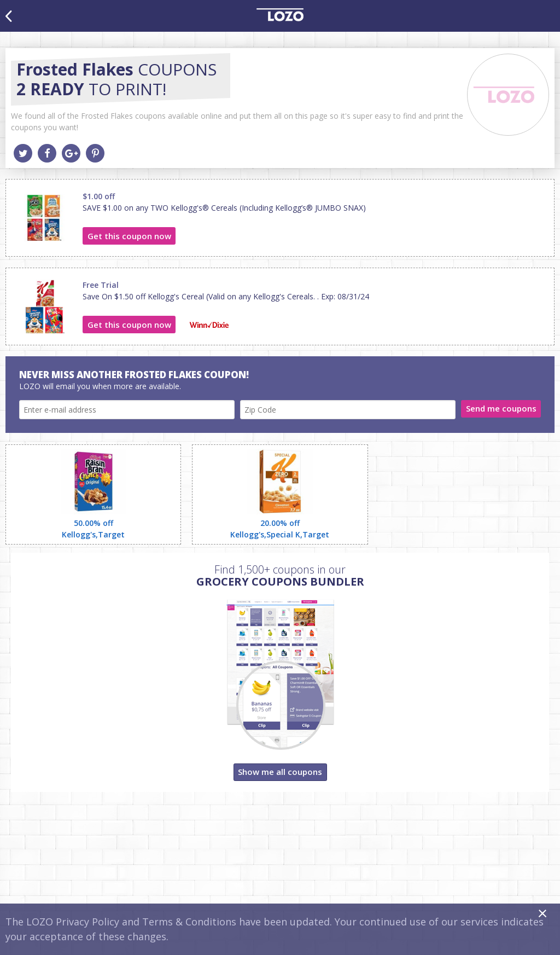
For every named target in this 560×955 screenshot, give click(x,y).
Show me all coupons (280, 772)
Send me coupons (501, 408)
